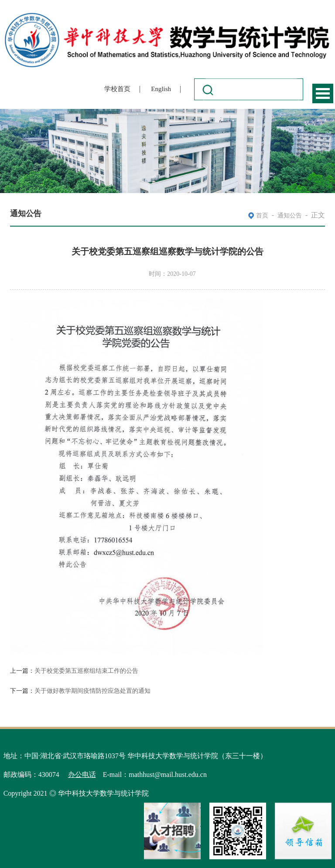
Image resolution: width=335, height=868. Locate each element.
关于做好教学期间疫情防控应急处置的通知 (92, 691)
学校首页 (117, 89)
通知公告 (290, 215)
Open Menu (323, 93)
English (161, 89)
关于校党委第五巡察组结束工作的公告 (86, 671)
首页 (262, 215)
